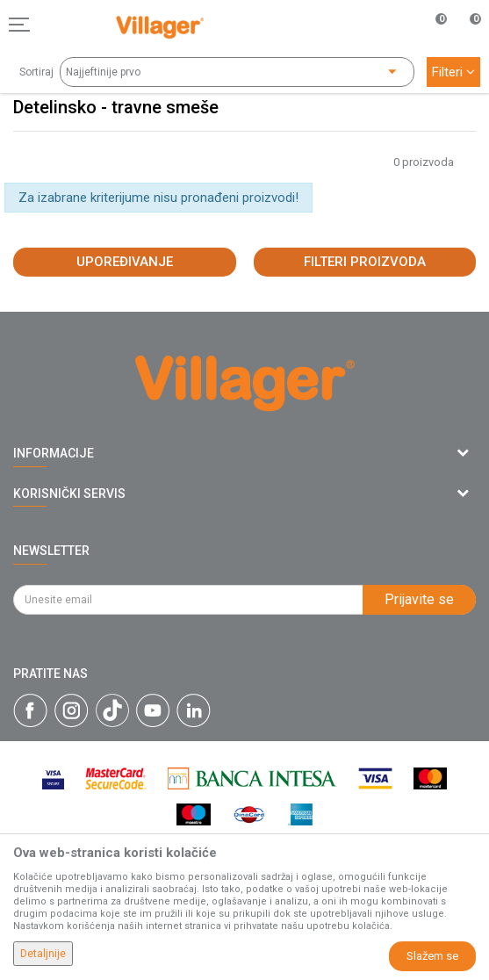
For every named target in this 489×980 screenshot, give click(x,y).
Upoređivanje (125, 262)
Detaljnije (43, 954)
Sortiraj (36, 72)
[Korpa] (466, 43)
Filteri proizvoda (365, 262)
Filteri (453, 72)
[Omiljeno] (431, 25)
